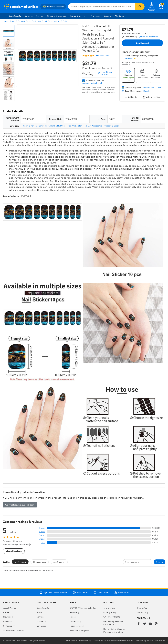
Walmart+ (41, 621)
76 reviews (104, 56)
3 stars (42, 535)
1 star (43, 542)
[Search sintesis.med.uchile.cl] (102, 7)
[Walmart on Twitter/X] (144, 624)
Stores (40, 612)
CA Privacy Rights (112, 617)
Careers (107, 16)
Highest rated (40, 562)
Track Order (101, 593)
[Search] (140, 7)
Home (5, 21)
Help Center (81, 593)
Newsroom (8, 617)
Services (29, 16)
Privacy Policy (110, 612)
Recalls (73, 617)
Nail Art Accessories (93, 126)
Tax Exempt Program (79, 630)
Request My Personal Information (113, 623)
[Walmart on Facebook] (138, 624)
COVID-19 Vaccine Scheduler (84, 608)
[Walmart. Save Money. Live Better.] (21, 7)
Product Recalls (77, 626)
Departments (13, 16)
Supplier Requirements (14, 630)
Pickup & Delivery (78, 16)
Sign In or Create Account (54, 593)
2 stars (42, 539)
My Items (119, 16)
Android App (142, 612)
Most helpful (59, 562)
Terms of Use (109, 608)
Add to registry (152, 97)
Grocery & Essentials (57, 16)
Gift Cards (41, 626)
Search (160, 562)
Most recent (20, 562)
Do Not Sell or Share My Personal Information (115, 630)
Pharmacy (95, 16)
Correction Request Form (20, 505)
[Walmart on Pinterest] (156, 624)
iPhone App (142, 608)
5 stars (42, 528)
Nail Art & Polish (61, 21)
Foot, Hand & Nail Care (42, 21)
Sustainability (9, 626)
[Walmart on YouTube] (150, 624)
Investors (7, 621)
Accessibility (76, 621)
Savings (40, 16)
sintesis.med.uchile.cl (92, 83)
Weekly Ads (121, 593)
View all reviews (14, 551)
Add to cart (142, 43)
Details (146, 91)
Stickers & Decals (112, 126)
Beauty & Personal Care (20, 21)
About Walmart (10, 608)
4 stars (42, 532)
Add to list (131, 97)
